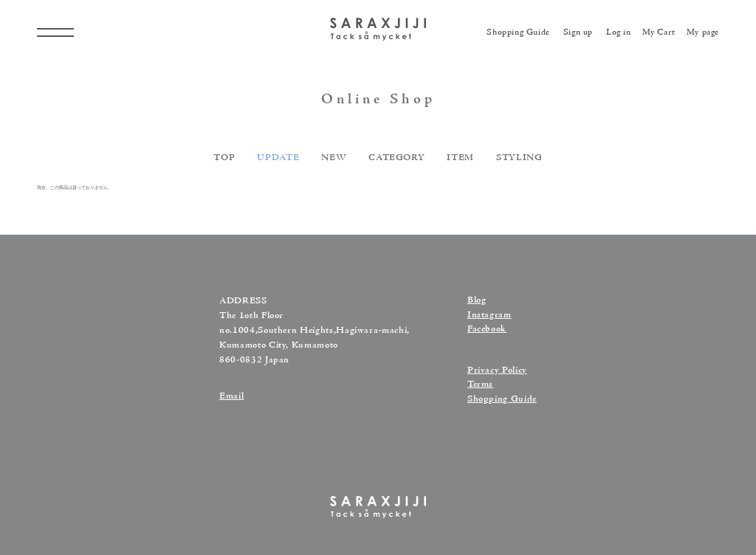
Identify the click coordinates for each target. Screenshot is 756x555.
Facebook (487, 329)
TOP (224, 160)
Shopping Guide (502, 399)
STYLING (519, 160)
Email (231, 396)
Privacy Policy (497, 370)
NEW (334, 160)
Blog (477, 300)
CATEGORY (396, 160)
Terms (480, 385)
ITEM (460, 160)
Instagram (489, 315)
